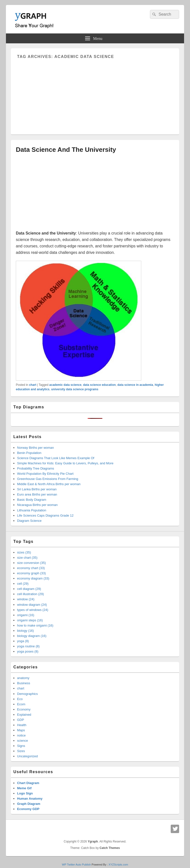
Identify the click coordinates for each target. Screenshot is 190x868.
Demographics (27, 694)
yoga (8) (23, 641)
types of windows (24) (33, 610)
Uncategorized (27, 756)
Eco (20, 699)
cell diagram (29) (29, 589)
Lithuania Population (32, 510)
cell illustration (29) (30, 594)
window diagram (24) (32, 605)
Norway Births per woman (36, 448)
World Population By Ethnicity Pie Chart (45, 474)
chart (33, 385)
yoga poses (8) (28, 651)
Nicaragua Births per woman (37, 505)
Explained (24, 715)
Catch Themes (110, 848)
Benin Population (29, 453)
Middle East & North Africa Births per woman (49, 484)
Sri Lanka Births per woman (37, 489)
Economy (24, 709)
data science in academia (135, 385)
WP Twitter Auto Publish (76, 865)
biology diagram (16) (32, 636)
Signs (21, 746)
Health (22, 725)
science (23, 741)
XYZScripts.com (118, 865)
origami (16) (26, 615)
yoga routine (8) (28, 646)
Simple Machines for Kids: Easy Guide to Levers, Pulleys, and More (65, 463)
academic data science (65, 385)
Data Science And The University (66, 150)
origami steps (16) (30, 620)
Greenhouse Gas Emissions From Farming (48, 479)
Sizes (21, 751)
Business (24, 683)
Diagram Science (29, 521)
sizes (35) (24, 552)
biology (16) (25, 631)
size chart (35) (27, 558)
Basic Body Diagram (32, 500)
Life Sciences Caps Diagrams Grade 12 (45, 515)
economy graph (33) (31, 573)
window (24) (26, 599)
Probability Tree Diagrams (36, 468)
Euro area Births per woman (37, 494)
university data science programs (75, 389)
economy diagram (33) (33, 578)
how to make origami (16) (35, 625)
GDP (21, 720)
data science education (99, 385)
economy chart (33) (31, 568)
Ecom (21, 704)
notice (21, 735)
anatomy (23, 678)
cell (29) (23, 584)
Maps (21, 730)
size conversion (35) (31, 563)
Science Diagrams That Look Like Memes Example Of (56, 458)
